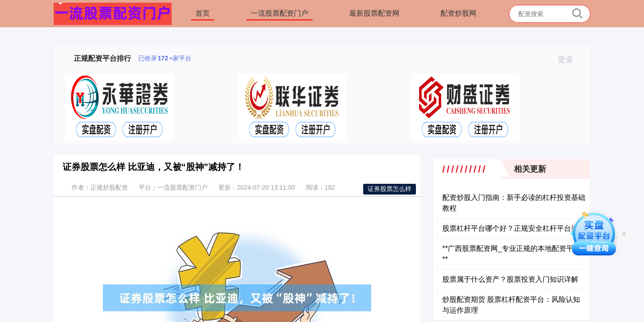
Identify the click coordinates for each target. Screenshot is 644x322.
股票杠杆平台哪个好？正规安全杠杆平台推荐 (514, 228)
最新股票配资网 (374, 13)
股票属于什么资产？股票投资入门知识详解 (510, 279)
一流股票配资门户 (280, 13)
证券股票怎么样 (390, 189)
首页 (203, 13)
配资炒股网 (458, 13)
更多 (570, 59)
